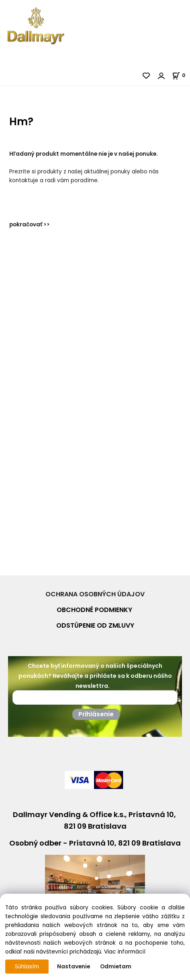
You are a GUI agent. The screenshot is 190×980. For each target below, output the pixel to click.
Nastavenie (74, 967)
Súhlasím (27, 967)
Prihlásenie (96, 714)
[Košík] (181, 75)
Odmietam (116, 967)
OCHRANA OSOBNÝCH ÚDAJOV (95, 594)
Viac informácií (125, 952)
